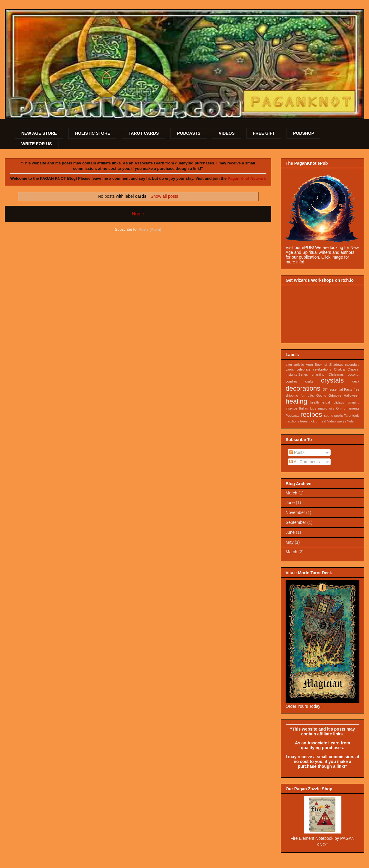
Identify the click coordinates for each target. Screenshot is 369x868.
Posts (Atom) (150, 229)
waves (341, 421)
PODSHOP (304, 133)
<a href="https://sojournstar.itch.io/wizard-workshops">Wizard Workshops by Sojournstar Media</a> (322, 312)
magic (322, 408)
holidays (338, 402)
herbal (325, 402)
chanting (318, 374)
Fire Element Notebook (312, 838)
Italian (304, 408)
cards (290, 369)
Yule (350, 421)
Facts (348, 389)
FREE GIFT (264, 133)
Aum (309, 365)
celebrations (322, 369)
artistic (299, 365)
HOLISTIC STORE (93, 133)
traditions (292, 421)
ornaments (351, 408)
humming (352, 402)
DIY (325, 389)
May (289, 542)
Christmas (336, 374)
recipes (311, 414)
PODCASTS (189, 133)
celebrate (303, 369)
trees (304, 421)
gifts (311, 395)
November (295, 512)
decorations (303, 388)
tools (356, 416)
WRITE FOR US (37, 144)
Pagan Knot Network (247, 178)
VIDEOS (227, 133)
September (296, 522)
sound (328, 416)
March (291, 493)
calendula (352, 365)
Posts (297, 452)
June (290, 503)
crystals (332, 380)
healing (296, 401)
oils (332, 408)
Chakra (339, 369)
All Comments (304, 462)
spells (339, 416)
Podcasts (292, 416)
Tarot (348, 416)
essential (336, 389)
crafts (309, 381)
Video (331, 421)
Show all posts (164, 196)
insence (291, 408)
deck (356, 381)
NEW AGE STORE (39, 133)
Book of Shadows (329, 365)
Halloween (352, 395)
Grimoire (335, 395)
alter (289, 365)
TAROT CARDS (144, 133)
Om (339, 408)
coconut (354, 374)
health (314, 402)
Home (138, 214)
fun (303, 395)
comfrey (292, 381)
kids (313, 408)
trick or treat (318, 421)
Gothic (321, 395)
